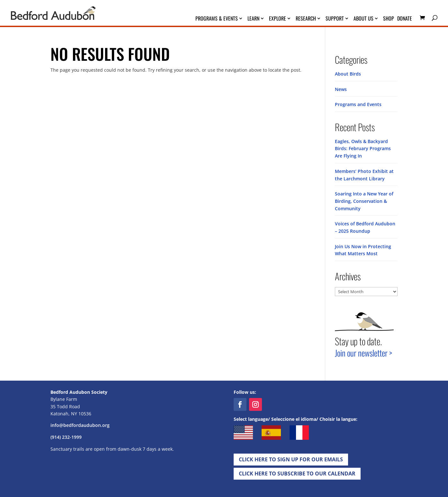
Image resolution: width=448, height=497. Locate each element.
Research (306, 19)
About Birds (348, 74)
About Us (363, 19)
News (341, 89)
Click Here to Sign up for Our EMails (291, 458)
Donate (405, 19)
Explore (278, 19)
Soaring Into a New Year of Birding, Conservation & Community (364, 200)
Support (335, 19)
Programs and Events (358, 104)
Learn (253, 19)
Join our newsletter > (363, 351)
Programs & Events (217, 19)
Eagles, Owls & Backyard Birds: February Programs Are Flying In (363, 148)
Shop (389, 19)
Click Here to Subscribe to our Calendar (297, 472)
